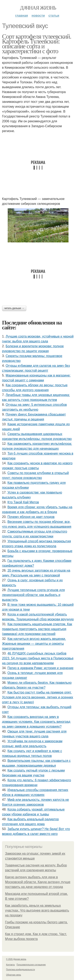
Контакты (10, 965)
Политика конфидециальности (20, 970)
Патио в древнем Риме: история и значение (41, 668)
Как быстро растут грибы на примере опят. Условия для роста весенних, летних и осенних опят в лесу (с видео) (38, 697)
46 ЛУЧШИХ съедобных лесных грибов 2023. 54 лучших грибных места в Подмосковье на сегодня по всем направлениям (38, 658)
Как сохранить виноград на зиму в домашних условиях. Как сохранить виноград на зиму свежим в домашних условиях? (36, 722)
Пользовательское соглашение (31, 965)
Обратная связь (14, 975)
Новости (38, 16)
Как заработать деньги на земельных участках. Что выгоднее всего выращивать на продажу (37, 910)
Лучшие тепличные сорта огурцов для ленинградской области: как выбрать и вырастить (33, 595)
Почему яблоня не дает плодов (31, 517)
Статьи (54, 16)
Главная (22, 16)
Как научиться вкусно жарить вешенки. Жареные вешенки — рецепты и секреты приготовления (34, 644)
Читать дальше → (14, 308)
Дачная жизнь (38, 8)
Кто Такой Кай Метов (23, 502)
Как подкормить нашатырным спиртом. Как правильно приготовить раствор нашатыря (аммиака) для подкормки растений (37, 629)
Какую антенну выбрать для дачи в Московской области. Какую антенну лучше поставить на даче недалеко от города (38, 882)
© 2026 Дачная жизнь (16, 959)
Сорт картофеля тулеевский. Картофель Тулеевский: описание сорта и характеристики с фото (37, 44)
